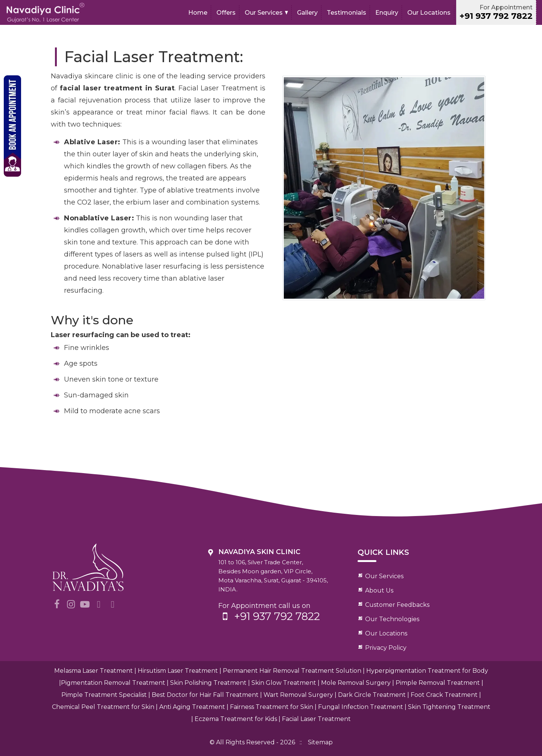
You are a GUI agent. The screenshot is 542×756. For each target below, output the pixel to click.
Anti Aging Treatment (192, 707)
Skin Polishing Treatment (208, 683)
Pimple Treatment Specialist (104, 695)
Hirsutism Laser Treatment (178, 671)
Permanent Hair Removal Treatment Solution (292, 671)
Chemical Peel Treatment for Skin (103, 707)
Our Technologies (392, 619)
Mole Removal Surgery (356, 683)
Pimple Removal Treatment (438, 683)
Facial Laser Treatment (316, 719)
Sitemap (320, 742)
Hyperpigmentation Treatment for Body (427, 671)
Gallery (307, 13)
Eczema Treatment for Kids (236, 719)
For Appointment (496, 12)
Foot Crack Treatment (444, 695)
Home (198, 13)
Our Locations (429, 13)
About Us (379, 590)
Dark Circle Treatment (372, 695)
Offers (226, 13)
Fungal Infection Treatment (361, 707)
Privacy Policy (386, 648)
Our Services (264, 13)
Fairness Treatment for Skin (272, 707)
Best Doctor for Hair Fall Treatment (205, 695)
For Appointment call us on (279, 612)
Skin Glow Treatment (284, 683)
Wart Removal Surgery (298, 695)
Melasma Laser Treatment (94, 671)
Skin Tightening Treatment (449, 707)
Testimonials (346, 13)
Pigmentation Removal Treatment (113, 683)
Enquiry (387, 13)
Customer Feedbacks (397, 605)
